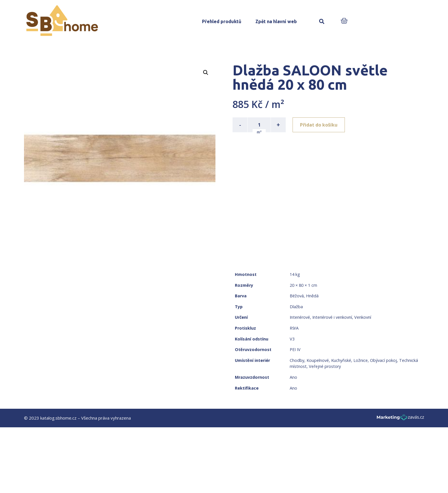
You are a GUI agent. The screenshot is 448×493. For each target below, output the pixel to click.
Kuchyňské (341, 360)
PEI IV (295, 349)
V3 (292, 339)
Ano (293, 377)
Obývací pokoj (383, 360)
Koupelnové (318, 360)
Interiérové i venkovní (332, 317)
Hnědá (312, 296)
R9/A (294, 328)
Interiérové (300, 317)
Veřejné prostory (325, 366)
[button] (322, 22)
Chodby (297, 360)
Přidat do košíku (319, 125)
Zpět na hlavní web (276, 21)
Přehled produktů (222, 21)
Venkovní (363, 317)
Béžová (297, 296)
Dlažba (296, 307)
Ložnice (361, 360)
